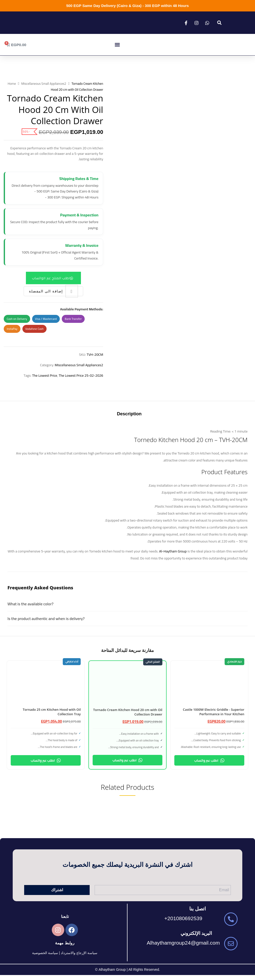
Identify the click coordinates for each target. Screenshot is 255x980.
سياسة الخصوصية (45, 953)
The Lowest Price (45, 375)
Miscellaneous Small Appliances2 (44, 84)
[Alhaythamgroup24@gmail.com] (231, 944)
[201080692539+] (231, 919)
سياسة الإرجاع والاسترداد (79, 953)
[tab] (129, 414)
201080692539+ (183, 918)
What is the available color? (31, 604)
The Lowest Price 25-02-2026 (81, 375)
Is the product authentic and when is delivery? (46, 619)
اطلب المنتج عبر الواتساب (51, 278)
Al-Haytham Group (173, 551)
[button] (219, 23)
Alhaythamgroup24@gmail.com (183, 943)
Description (129, 414)
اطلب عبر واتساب (209, 760)
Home (12, 84)
